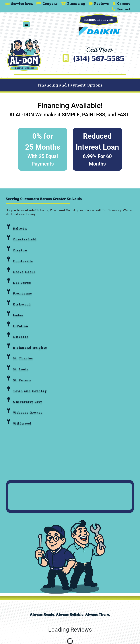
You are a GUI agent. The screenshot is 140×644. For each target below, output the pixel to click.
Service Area (19, 3)
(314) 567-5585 (99, 59)
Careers (122, 3)
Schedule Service (99, 20)
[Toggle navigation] (26, 24)
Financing (73, 3)
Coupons (47, 3)
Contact (121, 9)
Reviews (99, 3)
